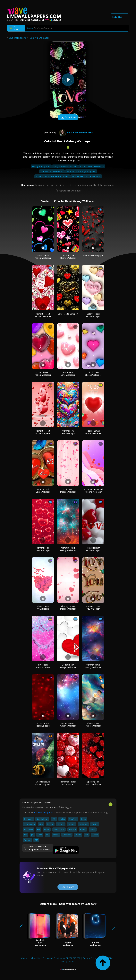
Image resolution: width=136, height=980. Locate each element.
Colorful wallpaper (40, 38)
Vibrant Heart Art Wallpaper (43, 608)
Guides (71, 961)
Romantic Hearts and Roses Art (68, 783)
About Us (36, 958)
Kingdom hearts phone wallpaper (86, 176)
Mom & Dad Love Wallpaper (43, 491)
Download (68, 118)
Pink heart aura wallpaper (52, 171)
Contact (25, 958)
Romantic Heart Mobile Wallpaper (43, 432)
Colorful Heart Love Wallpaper (93, 315)
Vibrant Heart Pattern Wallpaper (43, 257)
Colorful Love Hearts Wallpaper (68, 257)
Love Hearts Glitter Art (68, 314)
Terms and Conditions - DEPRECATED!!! (61, 958)
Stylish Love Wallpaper (93, 255)
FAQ (63, 961)
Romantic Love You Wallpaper (93, 608)
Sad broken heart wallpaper (92, 166)
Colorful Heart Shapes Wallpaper (93, 374)
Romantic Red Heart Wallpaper (43, 549)
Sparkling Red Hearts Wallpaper (93, 783)
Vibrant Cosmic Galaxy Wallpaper (68, 549)
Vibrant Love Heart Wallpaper (68, 432)
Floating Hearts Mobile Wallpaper (68, 608)
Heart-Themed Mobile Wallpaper (93, 432)
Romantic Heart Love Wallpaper (93, 549)
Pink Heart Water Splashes (43, 666)
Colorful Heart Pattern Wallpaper (43, 374)
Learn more (68, 887)
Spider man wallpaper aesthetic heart (52, 176)
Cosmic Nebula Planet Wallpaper (43, 783)
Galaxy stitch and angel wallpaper (81, 171)
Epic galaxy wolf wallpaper (65, 166)
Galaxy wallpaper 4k (41, 166)
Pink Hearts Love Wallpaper (68, 374)
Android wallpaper (44, 812)
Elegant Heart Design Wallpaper (68, 666)
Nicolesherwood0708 (76, 133)
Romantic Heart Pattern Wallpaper (43, 315)
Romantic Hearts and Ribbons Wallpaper (93, 491)
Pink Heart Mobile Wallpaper (68, 491)
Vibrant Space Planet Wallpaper (93, 724)
